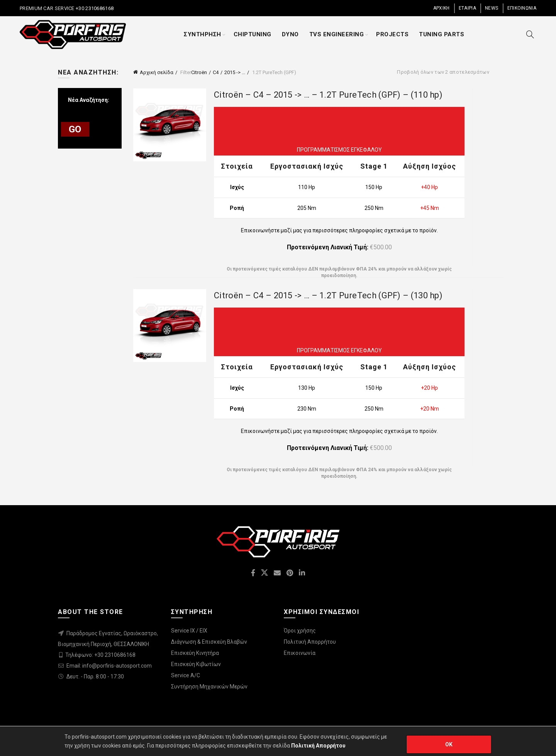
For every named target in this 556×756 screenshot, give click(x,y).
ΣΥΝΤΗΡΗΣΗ (203, 34)
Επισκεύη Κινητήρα (195, 653)
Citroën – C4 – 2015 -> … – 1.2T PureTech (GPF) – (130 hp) (328, 295)
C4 (216, 72)
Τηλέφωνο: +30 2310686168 (100, 655)
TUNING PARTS (442, 34)
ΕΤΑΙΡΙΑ (467, 8)
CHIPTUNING (253, 34)
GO (75, 129)
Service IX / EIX (189, 631)
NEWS (492, 8)
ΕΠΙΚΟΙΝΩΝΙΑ (522, 8)
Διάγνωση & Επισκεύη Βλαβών (209, 642)
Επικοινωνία (300, 653)
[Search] (530, 34)
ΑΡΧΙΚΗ (442, 8)
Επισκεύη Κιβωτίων (196, 664)
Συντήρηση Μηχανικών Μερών (209, 687)
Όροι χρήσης (300, 631)
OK (449, 744)
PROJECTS (392, 34)
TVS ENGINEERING (337, 34)
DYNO (290, 34)
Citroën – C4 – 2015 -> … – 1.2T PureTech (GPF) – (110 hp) (328, 95)
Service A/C (186, 675)
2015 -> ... (235, 72)
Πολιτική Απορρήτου (310, 642)
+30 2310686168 (94, 8)
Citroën (199, 72)
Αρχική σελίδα (157, 72)
